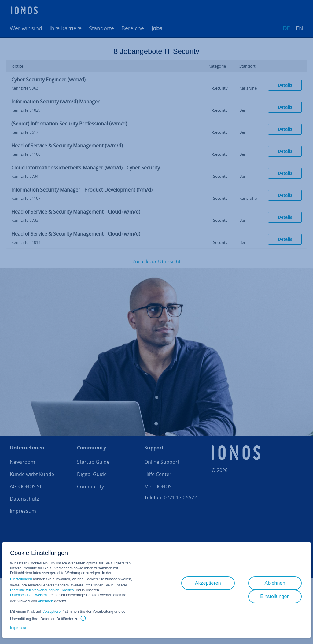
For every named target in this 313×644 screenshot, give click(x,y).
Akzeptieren (53, 612)
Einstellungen (21, 579)
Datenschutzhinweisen (28, 595)
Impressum (19, 628)
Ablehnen (275, 583)
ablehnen (46, 601)
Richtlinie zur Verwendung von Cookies (42, 590)
